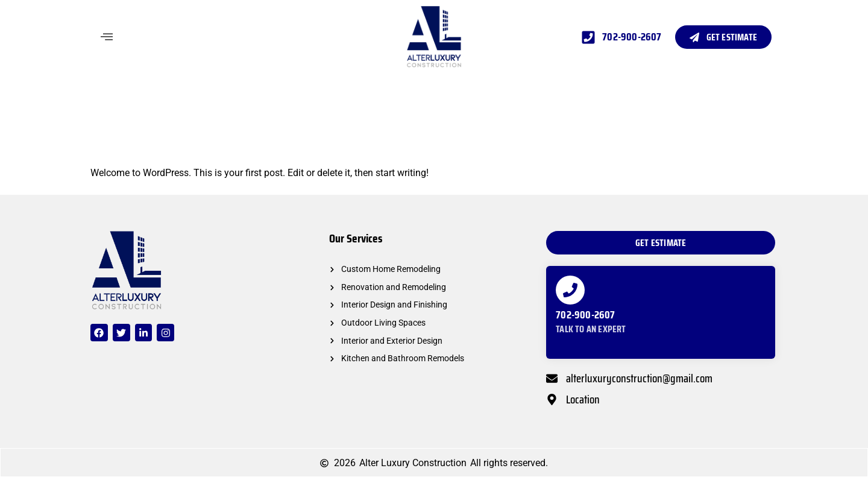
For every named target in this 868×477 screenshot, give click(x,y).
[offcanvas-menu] (107, 37)
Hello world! (142, 141)
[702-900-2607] (570, 290)
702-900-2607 (585, 315)
